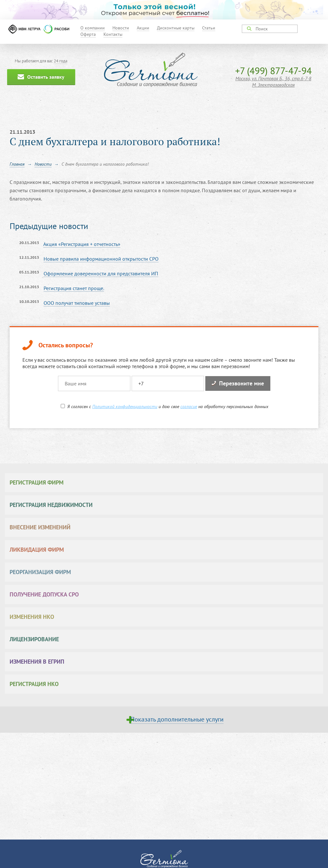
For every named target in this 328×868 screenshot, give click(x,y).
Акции (143, 28)
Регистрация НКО (34, 684)
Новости (121, 28)
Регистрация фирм (37, 482)
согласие (189, 406)
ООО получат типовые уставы (77, 303)
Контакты (113, 34)
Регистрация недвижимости (51, 505)
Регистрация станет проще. (74, 288)
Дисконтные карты (176, 28)
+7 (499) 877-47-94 (273, 71)
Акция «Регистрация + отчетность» (82, 244)
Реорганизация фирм (40, 572)
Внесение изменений (40, 527)
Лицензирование (34, 639)
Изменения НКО (32, 617)
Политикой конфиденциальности (125, 406)
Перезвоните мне (238, 383)
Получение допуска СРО (44, 594)
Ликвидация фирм (37, 550)
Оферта (88, 34)
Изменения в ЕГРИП (37, 662)
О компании (93, 28)
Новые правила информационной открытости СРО (101, 259)
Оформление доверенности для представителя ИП (101, 273)
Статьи (209, 28)
